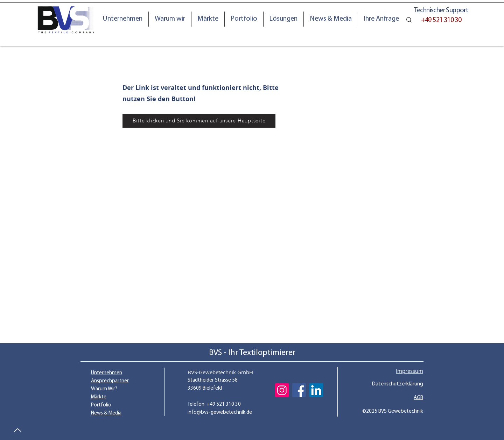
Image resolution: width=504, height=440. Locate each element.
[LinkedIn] (316, 390)
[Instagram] (282, 390)
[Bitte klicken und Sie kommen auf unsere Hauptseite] (199, 121)
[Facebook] (299, 390)
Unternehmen (107, 373)
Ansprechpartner (110, 381)
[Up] (17, 430)
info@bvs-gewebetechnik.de (220, 413)
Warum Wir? (104, 389)
